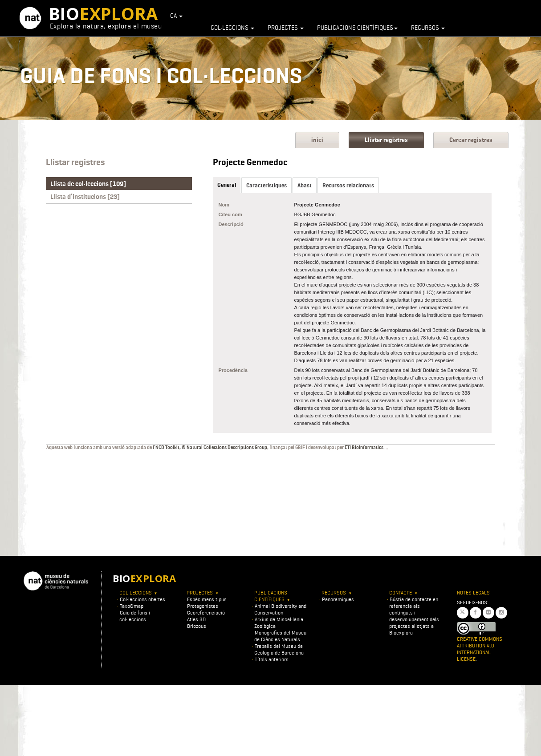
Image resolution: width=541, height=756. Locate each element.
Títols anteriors (272, 659)
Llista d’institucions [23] (85, 197)
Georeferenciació (206, 612)
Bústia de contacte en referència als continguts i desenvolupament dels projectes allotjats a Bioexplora (414, 616)
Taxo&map (132, 606)
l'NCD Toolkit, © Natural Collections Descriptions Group (210, 447)
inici (317, 140)
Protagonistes (203, 606)
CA (176, 16)
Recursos (428, 28)
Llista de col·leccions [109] (88, 184)
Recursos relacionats (348, 185)
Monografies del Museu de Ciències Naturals (280, 636)
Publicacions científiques (357, 28)
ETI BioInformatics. (365, 447)
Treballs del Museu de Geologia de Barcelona (279, 649)
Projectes (286, 28)
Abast (305, 185)
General (227, 185)
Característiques (266, 185)
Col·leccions (232, 28)
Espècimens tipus (207, 599)
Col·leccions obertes (142, 599)
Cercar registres (471, 140)
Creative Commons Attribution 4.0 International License (480, 649)
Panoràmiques (338, 599)
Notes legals (473, 592)
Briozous (197, 626)
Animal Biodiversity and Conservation (280, 609)
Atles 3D (196, 619)
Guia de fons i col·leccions (135, 616)
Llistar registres (386, 140)
